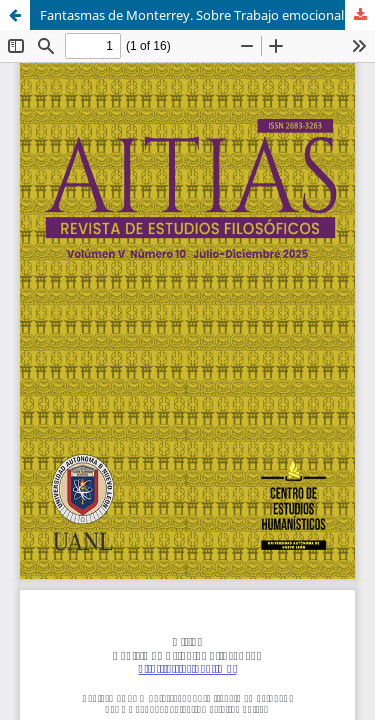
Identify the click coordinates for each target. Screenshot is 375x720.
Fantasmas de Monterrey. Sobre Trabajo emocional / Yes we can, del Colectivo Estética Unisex (207, 15)
